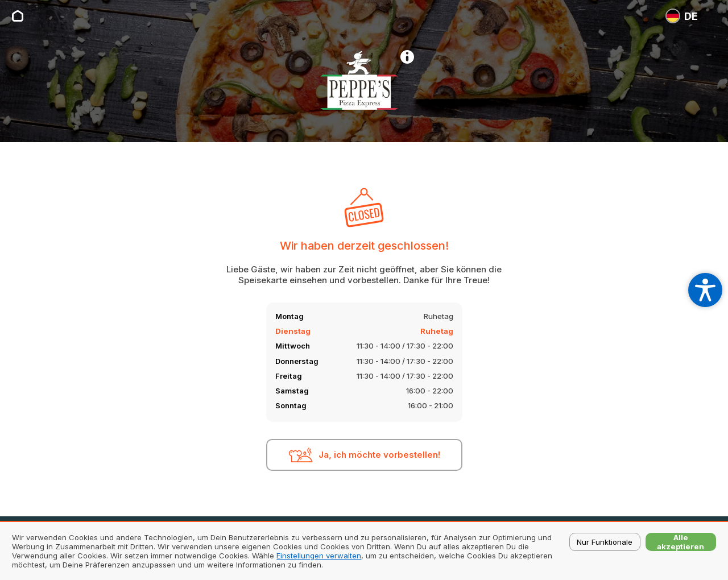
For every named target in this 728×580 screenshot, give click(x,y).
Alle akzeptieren (681, 542)
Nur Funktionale (605, 542)
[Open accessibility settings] (705, 290)
